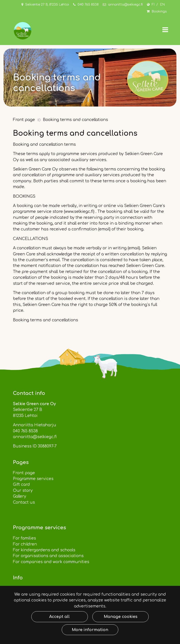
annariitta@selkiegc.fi (125, 5)
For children (25, 544)
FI (153, 5)
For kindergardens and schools (45, 550)
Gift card (21, 484)
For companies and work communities (52, 562)
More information (90, 630)
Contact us (24, 502)
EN (162, 5)
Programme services (34, 479)
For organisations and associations (49, 556)
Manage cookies (121, 617)
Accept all (59, 617)
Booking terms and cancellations (75, 120)
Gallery (20, 496)
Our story (23, 490)
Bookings (159, 11)
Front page (24, 120)
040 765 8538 (88, 5)
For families (24, 538)
